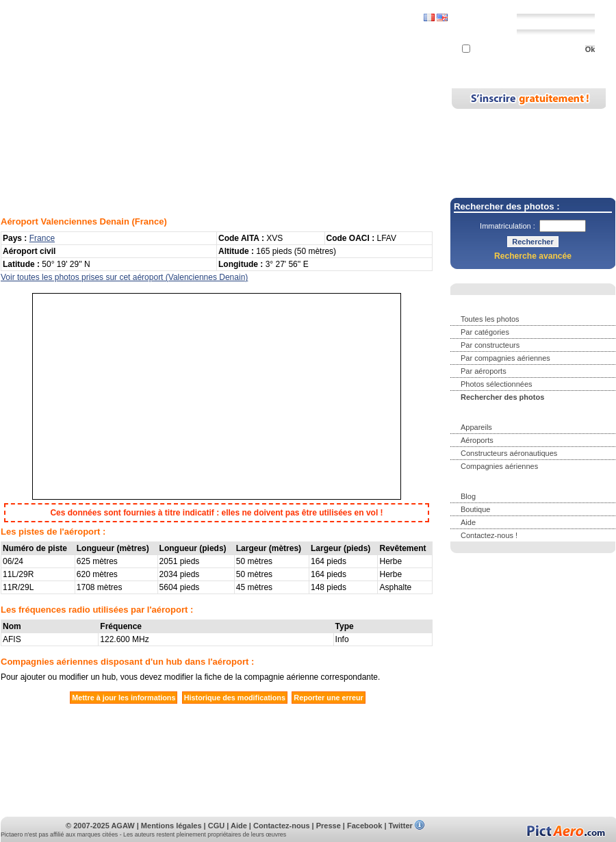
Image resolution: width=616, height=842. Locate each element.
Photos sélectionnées (497, 384)
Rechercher (141, 98)
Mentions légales (171, 826)
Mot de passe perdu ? (529, 62)
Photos (83, 98)
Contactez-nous (282, 826)
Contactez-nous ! (489, 535)
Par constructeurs (490, 345)
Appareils (206, 98)
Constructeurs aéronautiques (509, 453)
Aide (468, 522)
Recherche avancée (533, 256)
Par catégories (485, 332)
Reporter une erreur (328, 698)
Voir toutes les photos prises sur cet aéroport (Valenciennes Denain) (124, 277)
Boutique (475, 509)
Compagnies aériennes (499, 466)
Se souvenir (488, 50)
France (150, 221)
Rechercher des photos (502, 397)
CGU (216, 826)
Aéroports (266, 98)
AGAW (123, 826)
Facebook (364, 826)
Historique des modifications (235, 698)
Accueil (34, 98)
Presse (329, 826)
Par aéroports (484, 371)
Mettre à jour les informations (124, 698)
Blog (315, 98)
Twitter (401, 826)
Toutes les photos (490, 319)
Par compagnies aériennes (505, 358)
